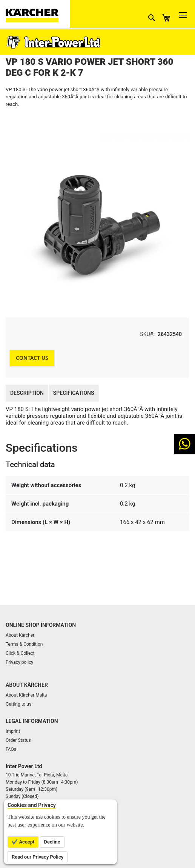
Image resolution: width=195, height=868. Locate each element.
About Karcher (20, 635)
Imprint (13, 731)
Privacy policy (19, 662)
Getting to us (18, 704)
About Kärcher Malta (26, 695)
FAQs (11, 749)
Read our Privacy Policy (38, 857)
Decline (52, 842)
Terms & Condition (24, 644)
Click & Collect (20, 653)
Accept (26, 842)
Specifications (74, 393)
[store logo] (38, 14)
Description (27, 393)
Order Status (18, 740)
